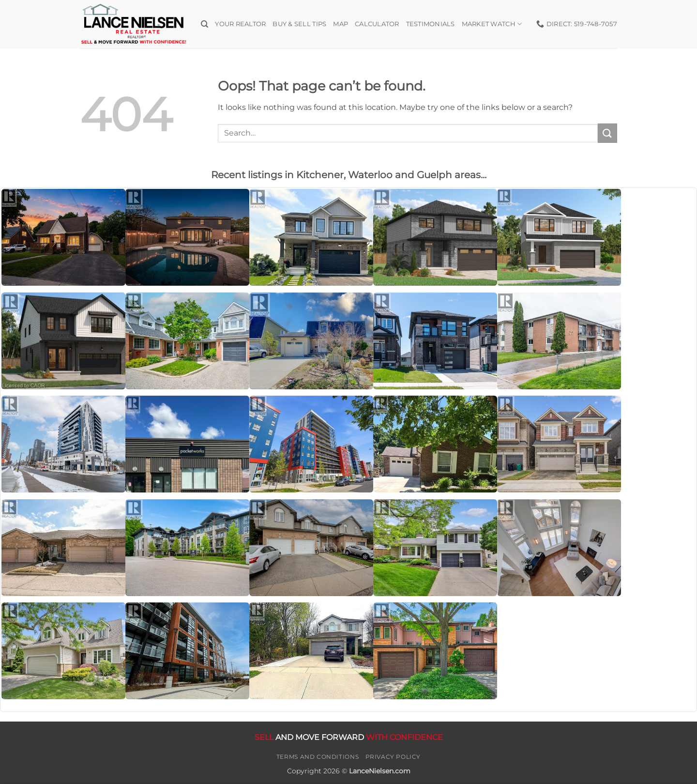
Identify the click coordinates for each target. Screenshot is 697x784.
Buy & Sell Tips (299, 24)
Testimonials (431, 24)
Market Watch (492, 24)
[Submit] (607, 133)
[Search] (205, 24)
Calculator (377, 24)
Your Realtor (240, 24)
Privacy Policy (393, 757)
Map (341, 24)
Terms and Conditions (318, 757)
